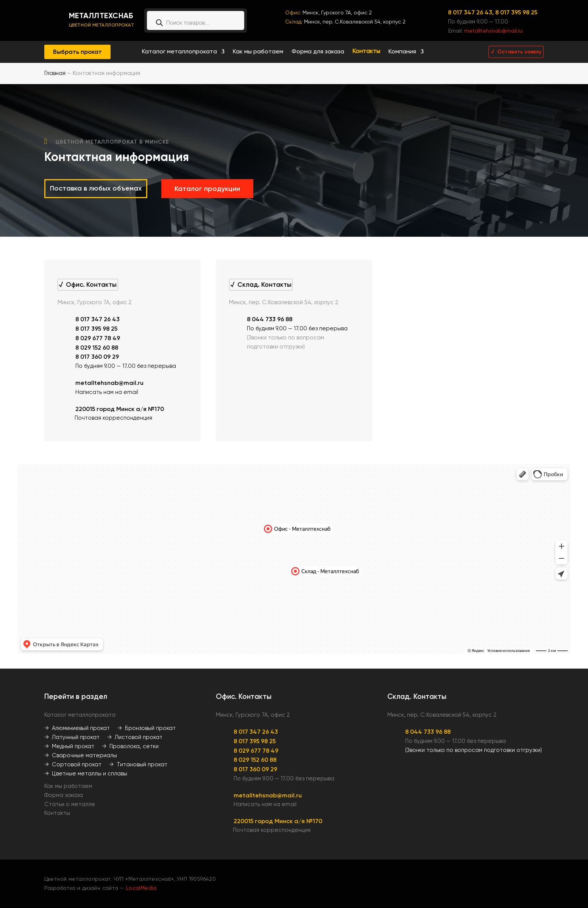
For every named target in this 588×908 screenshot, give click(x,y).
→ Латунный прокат (72, 737)
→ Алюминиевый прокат (77, 728)
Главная (55, 73)
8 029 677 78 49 (98, 338)
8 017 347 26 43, (472, 12)
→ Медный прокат (69, 746)
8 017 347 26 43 (97, 319)
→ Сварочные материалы (81, 755)
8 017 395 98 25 (516, 12)
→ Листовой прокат (135, 737)
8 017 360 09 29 (97, 357)
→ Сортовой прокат (73, 764)
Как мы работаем (258, 52)
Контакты (366, 52)
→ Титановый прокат (138, 764)
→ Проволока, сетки (130, 746)
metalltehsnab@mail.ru (493, 31)
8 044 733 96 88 (270, 319)
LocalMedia (141, 888)
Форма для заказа (318, 52)
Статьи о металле (70, 804)
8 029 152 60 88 (97, 348)
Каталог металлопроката (179, 52)
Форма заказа (64, 795)
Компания (402, 52)
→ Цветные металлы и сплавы (86, 774)
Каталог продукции (207, 189)
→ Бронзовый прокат (147, 728)
